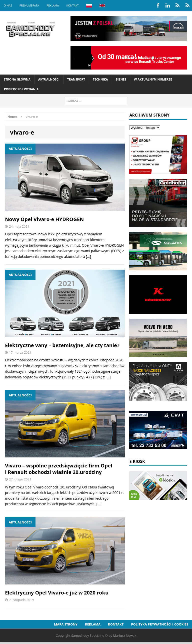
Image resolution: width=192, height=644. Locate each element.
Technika (100, 79)
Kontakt (72, 5)
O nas (8, 5)
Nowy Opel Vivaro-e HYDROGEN (44, 219)
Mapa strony (66, 624)
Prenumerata (29, 5)
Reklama (53, 5)
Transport (76, 79)
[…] (88, 256)
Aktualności (49, 79)
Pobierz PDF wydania (21, 89)
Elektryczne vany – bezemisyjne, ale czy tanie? (62, 345)
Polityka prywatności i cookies (160, 624)
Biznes (121, 79)
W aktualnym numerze (153, 79)
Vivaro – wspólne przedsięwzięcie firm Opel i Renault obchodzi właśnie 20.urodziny (59, 469)
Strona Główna (17, 79)
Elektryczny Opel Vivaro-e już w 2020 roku (57, 593)
